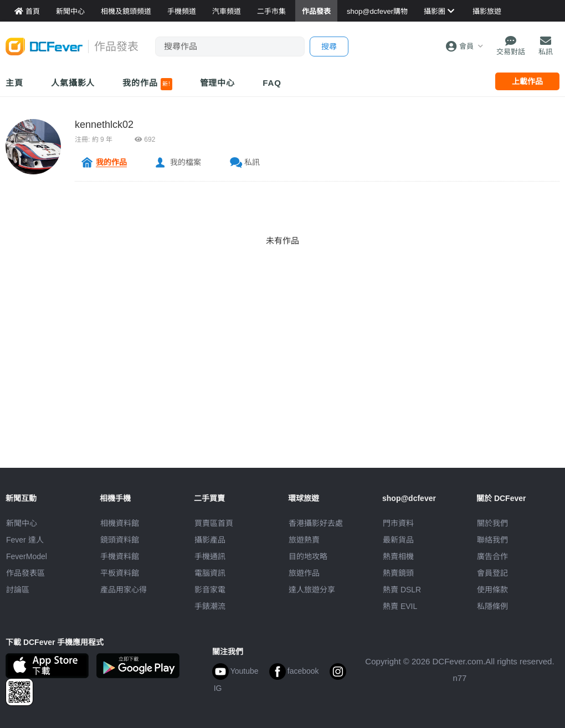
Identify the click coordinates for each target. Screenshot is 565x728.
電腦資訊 (210, 573)
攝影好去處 (316, 523)
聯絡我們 (492, 540)
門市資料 (398, 523)
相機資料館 (120, 523)
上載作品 (527, 81)
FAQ (272, 83)
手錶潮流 (210, 606)
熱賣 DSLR (402, 590)
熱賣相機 (398, 556)
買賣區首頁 (214, 523)
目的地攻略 (308, 556)
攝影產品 (210, 540)
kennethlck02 (104, 125)
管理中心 (218, 83)
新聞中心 (22, 523)
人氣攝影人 (73, 83)
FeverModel (27, 556)
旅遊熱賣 (304, 540)
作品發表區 (25, 573)
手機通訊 (210, 556)
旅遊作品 (304, 573)
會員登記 (492, 573)
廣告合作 (492, 556)
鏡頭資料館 (120, 540)
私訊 (252, 162)
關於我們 (492, 523)
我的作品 (147, 84)
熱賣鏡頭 (398, 573)
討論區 (18, 590)
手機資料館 (120, 556)
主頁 (14, 83)
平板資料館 (120, 573)
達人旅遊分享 (312, 590)
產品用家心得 (124, 590)
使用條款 (492, 590)
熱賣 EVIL (400, 606)
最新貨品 (398, 540)
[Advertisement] (282, 390)
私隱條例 (492, 606)
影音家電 (210, 590)
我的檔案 (186, 162)
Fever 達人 (25, 540)
